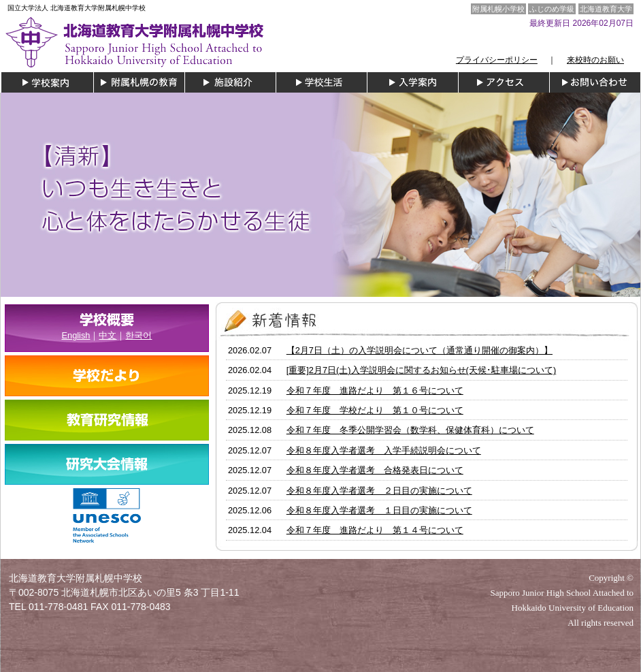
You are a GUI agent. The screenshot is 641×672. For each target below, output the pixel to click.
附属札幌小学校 (498, 9)
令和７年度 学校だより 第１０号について (375, 410)
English (76, 335)
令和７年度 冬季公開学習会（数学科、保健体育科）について (410, 430)
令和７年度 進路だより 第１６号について (375, 390)
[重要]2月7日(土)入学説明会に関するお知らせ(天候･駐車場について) (421, 370)
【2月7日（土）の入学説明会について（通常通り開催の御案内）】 (420, 350)
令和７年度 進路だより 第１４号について (375, 530)
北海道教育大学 (606, 9)
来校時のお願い (595, 60)
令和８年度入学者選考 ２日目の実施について (379, 491)
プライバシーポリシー (497, 60)
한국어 (138, 335)
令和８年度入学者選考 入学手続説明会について (384, 450)
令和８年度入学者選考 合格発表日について (375, 470)
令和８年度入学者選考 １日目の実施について (379, 510)
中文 (108, 335)
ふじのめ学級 (552, 9)
